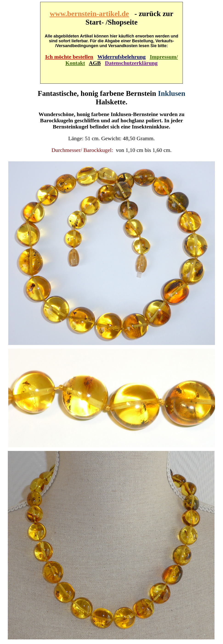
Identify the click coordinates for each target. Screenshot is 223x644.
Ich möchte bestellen (69, 57)
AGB (95, 63)
